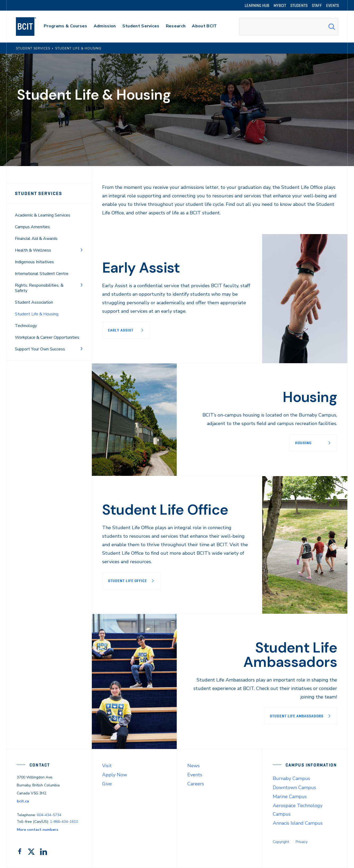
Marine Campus (290, 797)
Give (107, 784)
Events (195, 775)
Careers (196, 784)
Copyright (281, 842)
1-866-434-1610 (64, 822)
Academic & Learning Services (43, 215)
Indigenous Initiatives (34, 262)
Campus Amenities (32, 227)
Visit (107, 766)
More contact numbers (37, 830)
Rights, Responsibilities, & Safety (39, 288)
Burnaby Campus (292, 778)
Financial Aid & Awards (36, 239)
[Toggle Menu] (81, 250)
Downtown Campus (294, 787)
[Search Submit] (332, 27)
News (194, 766)
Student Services (38, 193)
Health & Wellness (33, 250)
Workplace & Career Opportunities (47, 337)
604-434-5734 (49, 815)
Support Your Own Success (40, 349)
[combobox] (289, 27)
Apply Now (115, 775)
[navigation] (31, 27)
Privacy (302, 842)
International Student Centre (42, 274)
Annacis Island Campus (298, 823)
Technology (26, 326)
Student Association (34, 302)
